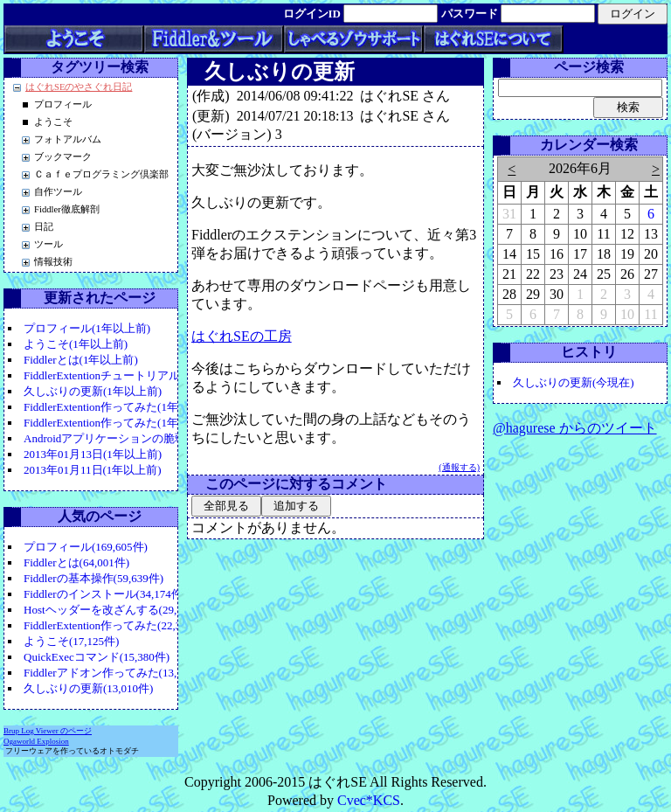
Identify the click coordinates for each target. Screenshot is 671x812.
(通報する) (459, 467)
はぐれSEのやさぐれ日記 (79, 87)
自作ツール (58, 192)
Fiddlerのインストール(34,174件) (105, 594)
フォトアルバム (68, 139)
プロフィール (63, 104)
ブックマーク (63, 157)
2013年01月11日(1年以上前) (93, 470)
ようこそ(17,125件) (71, 641)
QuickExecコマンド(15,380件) (97, 657)
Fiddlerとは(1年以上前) (81, 360)
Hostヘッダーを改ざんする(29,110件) (116, 610)
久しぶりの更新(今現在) (574, 382)
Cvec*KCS (369, 800)
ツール (48, 244)
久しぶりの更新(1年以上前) (93, 391)
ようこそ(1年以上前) (76, 344)
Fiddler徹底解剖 (67, 209)
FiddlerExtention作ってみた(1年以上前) (120, 407)
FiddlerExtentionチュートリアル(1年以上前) (131, 375)
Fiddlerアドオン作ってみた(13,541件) (116, 673)
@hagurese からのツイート (575, 428)
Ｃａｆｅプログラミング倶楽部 (101, 174)
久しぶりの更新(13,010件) (88, 688)
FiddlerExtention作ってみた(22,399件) (116, 625)
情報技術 (53, 262)
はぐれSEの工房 (242, 336)
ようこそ (53, 122)
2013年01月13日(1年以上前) (93, 454)
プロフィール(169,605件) (86, 547)
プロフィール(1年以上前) (87, 328)
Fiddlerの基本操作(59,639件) (93, 578)
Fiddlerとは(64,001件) (76, 562)
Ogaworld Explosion (36, 741)
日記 (44, 227)
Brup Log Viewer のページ (48, 731)
